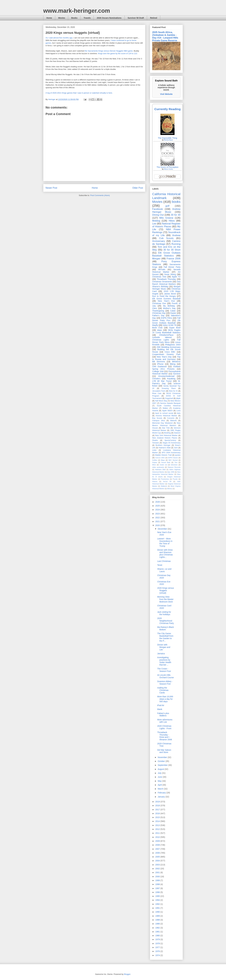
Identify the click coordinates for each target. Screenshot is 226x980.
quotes (178, 455)
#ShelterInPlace (166, 335)
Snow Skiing (170, 274)
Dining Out (158, 215)
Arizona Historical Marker (166, 416)
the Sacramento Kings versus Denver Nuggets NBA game (109, 51)
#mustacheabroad (166, 376)
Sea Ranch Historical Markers (166, 283)
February (162, 793)
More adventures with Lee (165, 721)
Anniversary (159, 241)
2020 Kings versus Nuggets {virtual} (166, 590)
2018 (158, 806)
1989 (158, 916)
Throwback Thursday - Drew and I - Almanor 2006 (165, 736)
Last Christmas (164, 561)
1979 (158, 939)
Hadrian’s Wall (165, 448)
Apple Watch (167, 411)
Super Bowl (175, 328)
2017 (158, 810)
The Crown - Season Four (164, 670)
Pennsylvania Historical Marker (166, 373)
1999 (158, 880)
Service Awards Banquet (170, 403)
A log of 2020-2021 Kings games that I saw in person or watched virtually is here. (79, 93)
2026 (158, 502)
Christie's (156, 379)
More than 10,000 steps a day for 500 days (165, 699)
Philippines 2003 (173, 345)
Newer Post (51, 188)
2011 (158, 833)
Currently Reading (167, 109)
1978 (158, 943)
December (163, 529)
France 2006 (174, 259)
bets (179, 413)
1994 (158, 900)
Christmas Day (159, 313)
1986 (158, 924)
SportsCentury (170, 440)
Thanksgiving (158, 311)
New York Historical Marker (166, 435)
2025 (158, 506)
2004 (158, 861)
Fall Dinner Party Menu (166, 341)
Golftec (155, 460)
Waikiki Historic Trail (163, 455)
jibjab (178, 398)
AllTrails (162, 269)
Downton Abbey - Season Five (165, 683)
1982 (158, 928)
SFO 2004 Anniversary (171, 453)
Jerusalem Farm (159, 391)
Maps (163, 460)
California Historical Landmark (166, 196)
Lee (154, 224)
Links (154, 450)
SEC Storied (173, 460)
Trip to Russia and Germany (166, 358)
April (160, 785)
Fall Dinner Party (172, 267)
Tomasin (156, 443)
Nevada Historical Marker (166, 271)
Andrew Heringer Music (166, 211)
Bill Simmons (159, 362)
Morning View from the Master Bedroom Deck (165, 599)
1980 (158, 936)
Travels (87, 18)
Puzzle (175, 479)
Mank (160, 709)
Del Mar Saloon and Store (164, 751)
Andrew (176, 235)
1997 (158, 888)
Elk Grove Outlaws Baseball (166, 322)
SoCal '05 (167, 481)
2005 (158, 857)
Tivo (176, 462)
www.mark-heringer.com (77, 11)
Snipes (155, 462)
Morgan (156, 259)
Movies (62, 18)
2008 (158, 845)
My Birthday (169, 306)
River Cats (157, 393)
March (161, 789)
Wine (154, 465)
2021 (158, 521)
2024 (158, 510)
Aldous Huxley (168, 169)
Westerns (176, 362)
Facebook (158, 209)
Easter (173, 313)
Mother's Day (169, 308)
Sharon (155, 481)
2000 (158, 877)
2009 (158, 841)
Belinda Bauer (168, 140)
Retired (154, 18)
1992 (158, 904)
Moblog (156, 221)
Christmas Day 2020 (164, 577)
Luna (178, 411)
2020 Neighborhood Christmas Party (166, 621)
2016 (158, 813)
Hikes (172, 221)
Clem (155, 308)
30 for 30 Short (172, 250)
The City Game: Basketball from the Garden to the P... (165, 637)
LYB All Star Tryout (162, 381)
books (176, 202)
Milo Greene (166, 218)
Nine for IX (173, 391)
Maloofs (174, 421)
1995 (158, 896)
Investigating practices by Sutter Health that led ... (164, 661)
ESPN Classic (173, 458)
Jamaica (161, 654)
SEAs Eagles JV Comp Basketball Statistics (166, 331)
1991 (158, 908)
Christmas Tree (159, 277)
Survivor (177, 374)
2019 (158, 802)
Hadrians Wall (160, 470)
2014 (158, 821)
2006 (158, 853)
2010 (158, 837)
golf (167, 206)
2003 (158, 865)
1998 (158, 884)
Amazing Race (169, 388)
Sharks (155, 440)
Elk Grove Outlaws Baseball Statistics (166, 254)
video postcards (158, 467)
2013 (158, 825)
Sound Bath (166, 462)
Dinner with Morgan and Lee (164, 647)
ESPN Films (167, 318)
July (160, 773)
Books (74, 18)
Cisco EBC (170, 352)
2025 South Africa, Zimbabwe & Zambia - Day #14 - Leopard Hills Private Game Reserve (165, 36)
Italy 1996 (171, 472)
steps (159, 330)
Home (49, 18)
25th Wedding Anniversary (168, 347)
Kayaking (171, 379)
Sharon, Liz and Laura (164, 570)
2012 (158, 829)
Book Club (157, 328)
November (163, 757)
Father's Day (158, 316)
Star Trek (166, 428)
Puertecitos (165, 479)
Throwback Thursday (166, 279)
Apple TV (176, 277)
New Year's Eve (166, 301)
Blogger (127, 974)
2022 (158, 518)
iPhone (160, 364)
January (162, 797)
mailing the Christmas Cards (163, 690)
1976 (158, 951)
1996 (158, 892)
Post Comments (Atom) (100, 195)
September (163, 765)
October (162, 761)
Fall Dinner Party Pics (166, 319)
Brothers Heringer (163, 445)
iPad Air (161, 705)
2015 (158, 817)
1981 (158, 932)
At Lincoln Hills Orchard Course (166, 676)
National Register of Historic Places (166, 225)
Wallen (165, 408)
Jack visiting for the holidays (164, 613)
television (174, 465)
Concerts (171, 418)
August (161, 769)
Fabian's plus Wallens (163, 715)
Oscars (155, 428)
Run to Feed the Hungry (164, 296)
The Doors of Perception (167, 167)
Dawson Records (174, 467)
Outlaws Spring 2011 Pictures (166, 368)
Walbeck (164, 486)
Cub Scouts (166, 238)
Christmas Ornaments (162, 282)
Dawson (177, 433)
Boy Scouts (157, 418)
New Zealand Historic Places (165, 438)
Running (176, 244)
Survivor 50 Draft (136, 18)
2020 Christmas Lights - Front (164, 727)
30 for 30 (176, 215)
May (160, 781)
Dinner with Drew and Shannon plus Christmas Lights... (165, 554)
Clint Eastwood (159, 366)
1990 (158, 912)
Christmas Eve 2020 (164, 583)
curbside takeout (162, 337)
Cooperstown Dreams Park (166, 354)
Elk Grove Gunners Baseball (166, 299)
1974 (158, 955)
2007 (158, 849)
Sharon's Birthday (160, 286)
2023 (158, 514)
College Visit (158, 371)
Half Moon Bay (161, 401)
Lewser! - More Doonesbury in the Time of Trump (165, 542)
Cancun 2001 (160, 458)
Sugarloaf (169, 398)
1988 (158, 920)
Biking (173, 364)
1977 (158, 947)
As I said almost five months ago (59, 38)
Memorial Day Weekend (162, 423)
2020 (158, 525)
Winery (170, 489)
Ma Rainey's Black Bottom (166, 628)
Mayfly (155, 325)
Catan (173, 311)
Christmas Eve (159, 303)
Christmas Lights (161, 340)
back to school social (164, 413)
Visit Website (166, 94)
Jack (176, 448)
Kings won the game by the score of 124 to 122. (118, 53)
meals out (163, 465)
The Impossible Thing (167, 138)
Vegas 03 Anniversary (172, 443)
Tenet (160, 565)
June (160, 777)
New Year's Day (164, 357)
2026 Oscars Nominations (109, 18)
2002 (158, 869)
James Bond (170, 294)
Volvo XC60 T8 (170, 325)
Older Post (138, 188)
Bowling (167, 433)
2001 (158, 872)
